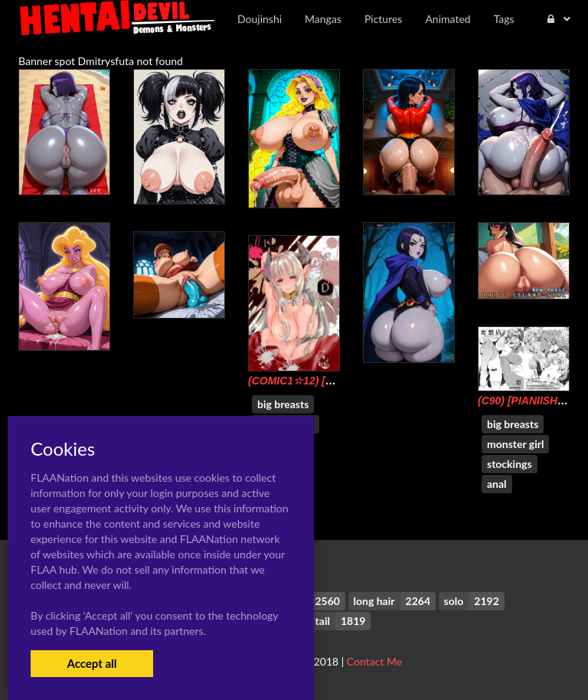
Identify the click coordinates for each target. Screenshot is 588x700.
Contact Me (374, 661)
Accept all (91, 663)
